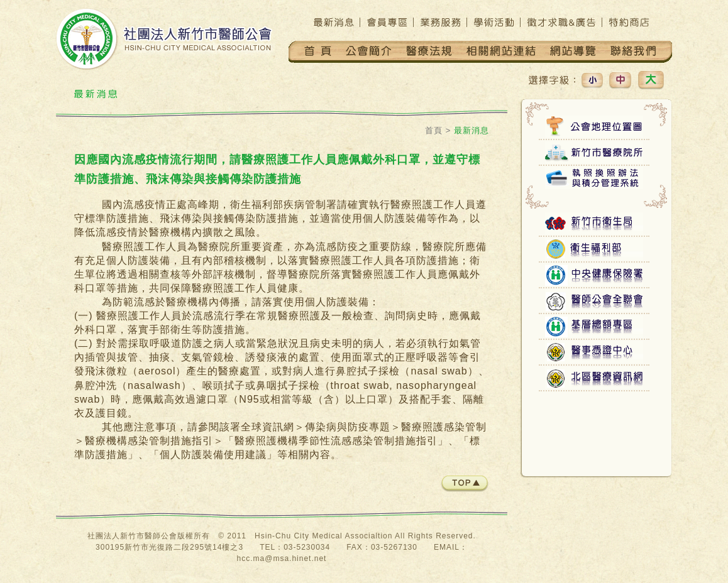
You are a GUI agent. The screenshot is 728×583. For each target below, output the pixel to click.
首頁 (434, 130)
